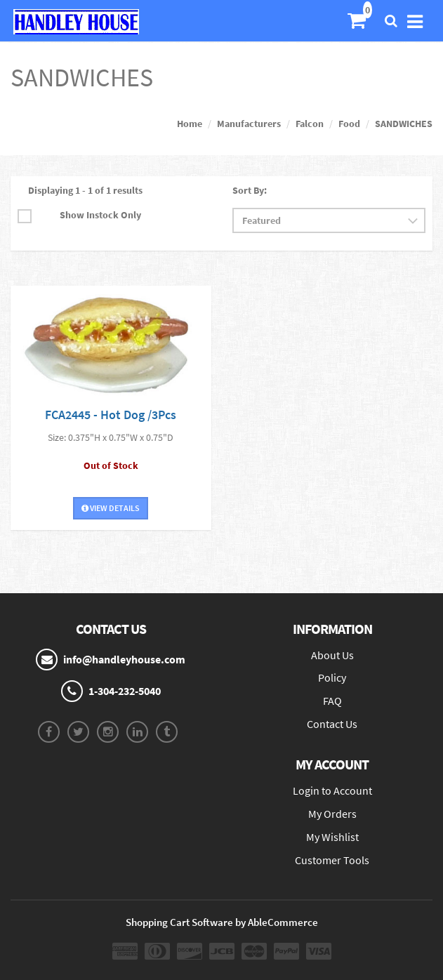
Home (190, 124)
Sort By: (250, 190)
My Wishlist (332, 837)
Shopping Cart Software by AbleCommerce (222, 922)
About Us (332, 655)
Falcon (310, 124)
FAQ (332, 701)
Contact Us (332, 724)
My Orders (332, 814)
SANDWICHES (404, 124)
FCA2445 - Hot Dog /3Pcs (111, 415)
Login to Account (332, 790)
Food (349, 124)
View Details (111, 508)
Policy (332, 677)
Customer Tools (332, 860)
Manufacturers (249, 124)
